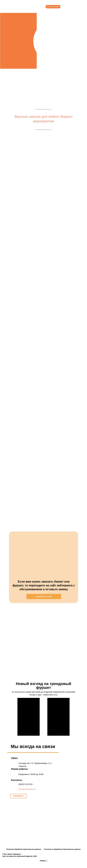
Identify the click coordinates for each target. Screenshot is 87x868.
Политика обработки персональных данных (24, 849)
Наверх (43, 861)
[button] (18, 796)
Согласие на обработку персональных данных (62, 849)
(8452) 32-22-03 (25, 784)
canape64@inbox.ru (27, 789)
